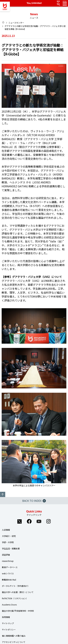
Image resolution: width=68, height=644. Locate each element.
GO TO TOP (3, 494)
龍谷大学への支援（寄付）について (18, 592)
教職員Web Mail (9, 580)
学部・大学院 (8, 542)
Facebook (29, 521)
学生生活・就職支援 (11, 548)
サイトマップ (8, 623)
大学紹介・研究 (9, 536)
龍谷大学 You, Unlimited (5, 7)
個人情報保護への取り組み (14, 636)
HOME (3, 22)
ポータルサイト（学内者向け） (16, 586)
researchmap (8, 561)
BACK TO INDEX (34, 501)
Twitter (19, 521)
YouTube (39, 521)
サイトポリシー (9, 629)
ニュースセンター (16, 23)
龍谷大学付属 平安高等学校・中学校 (18, 611)
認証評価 (6, 555)
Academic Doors (9, 605)
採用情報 (6, 617)
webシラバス (8, 573)
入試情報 (6, 530)
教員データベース (10, 567)
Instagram (49, 521)
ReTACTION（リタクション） (15, 598)
